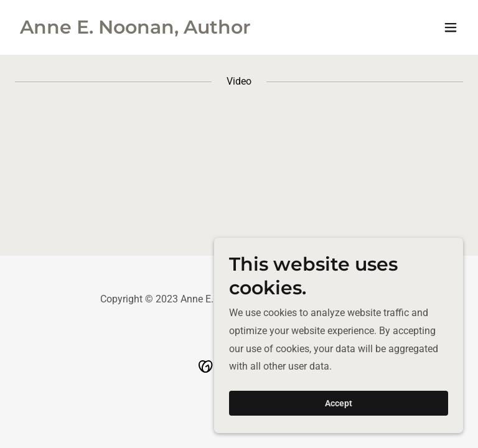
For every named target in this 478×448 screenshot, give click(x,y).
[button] (451, 27)
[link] (135, 30)
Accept (339, 403)
